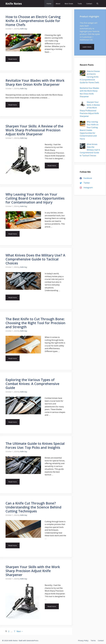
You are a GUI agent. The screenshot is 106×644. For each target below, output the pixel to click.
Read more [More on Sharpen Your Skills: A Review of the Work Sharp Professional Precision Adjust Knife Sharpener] (52, 166)
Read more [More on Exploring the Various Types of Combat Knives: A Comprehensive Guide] (13, 422)
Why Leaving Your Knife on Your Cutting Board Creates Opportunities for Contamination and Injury (35, 198)
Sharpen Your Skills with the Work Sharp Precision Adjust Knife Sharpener (33, 571)
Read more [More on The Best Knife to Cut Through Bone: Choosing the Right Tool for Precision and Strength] (13, 358)
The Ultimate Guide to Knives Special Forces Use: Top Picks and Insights (35, 446)
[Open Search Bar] (97, 4)
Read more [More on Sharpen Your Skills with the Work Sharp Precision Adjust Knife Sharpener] (52, 606)
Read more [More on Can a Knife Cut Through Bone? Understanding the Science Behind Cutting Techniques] (13, 545)
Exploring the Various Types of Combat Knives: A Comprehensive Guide (32, 384)
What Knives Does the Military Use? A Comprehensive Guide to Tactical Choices (35, 259)
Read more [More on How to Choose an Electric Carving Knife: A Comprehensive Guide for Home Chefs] (13, 59)
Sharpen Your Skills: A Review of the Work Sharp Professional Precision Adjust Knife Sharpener (34, 130)
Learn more (87, 47)
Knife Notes (14, 4)
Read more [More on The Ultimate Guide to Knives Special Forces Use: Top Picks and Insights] (13, 482)
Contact (89, 4)
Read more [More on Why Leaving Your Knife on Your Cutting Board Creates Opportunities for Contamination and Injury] (13, 234)
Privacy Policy (83, 640)
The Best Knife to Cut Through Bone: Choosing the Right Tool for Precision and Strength (35, 323)
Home (49, 4)
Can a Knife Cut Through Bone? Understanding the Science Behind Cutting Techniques (33, 507)
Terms (93, 640)
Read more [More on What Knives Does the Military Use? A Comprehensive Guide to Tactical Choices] (13, 297)
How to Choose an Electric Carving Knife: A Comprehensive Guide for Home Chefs (33, 21)
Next (20, 631)
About (58, 4)
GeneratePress (32, 640)
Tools (80, 4)
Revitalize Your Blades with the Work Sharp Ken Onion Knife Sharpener (35, 82)
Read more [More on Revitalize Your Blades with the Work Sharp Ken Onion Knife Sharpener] (13, 105)
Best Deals (69, 4)
